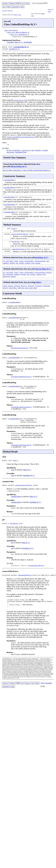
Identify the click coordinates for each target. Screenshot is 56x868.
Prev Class (5, 11)
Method (16, 15)
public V (6, 527)
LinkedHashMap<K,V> (21, 47)
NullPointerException (20, 348)
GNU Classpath (37, 3)
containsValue (17, 234)
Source (27, 3)
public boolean (9, 488)
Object (26, 234)
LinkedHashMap (9, 180)
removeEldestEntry (19, 249)
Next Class (10, 11)
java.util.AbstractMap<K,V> (18, 32)
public (5, 302)
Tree (4, 7)
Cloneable (10, 42)
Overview (5, 3)
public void (7, 463)
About (22, 7)
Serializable (28, 42)
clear (14, 228)
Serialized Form (21, 152)
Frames (49, 9)
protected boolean (10, 579)
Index (9, 7)
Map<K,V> (19, 42)
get (13, 241)
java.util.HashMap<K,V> (20, 35)
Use (22, 3)
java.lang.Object (11, 30)
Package (12, 3)
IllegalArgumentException (21, 377)
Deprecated (15, 7)
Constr (20, 15)
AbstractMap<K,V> (19, 166)
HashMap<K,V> (14, 49)
